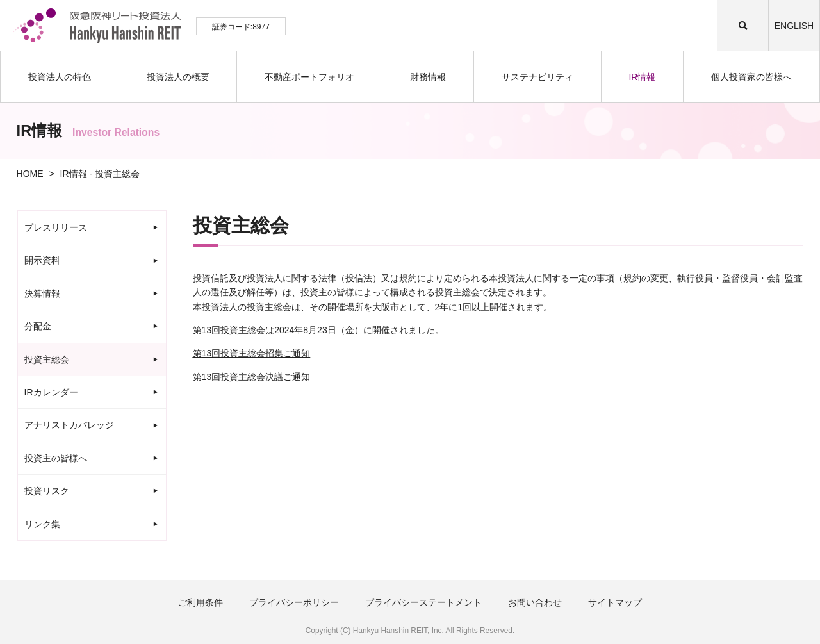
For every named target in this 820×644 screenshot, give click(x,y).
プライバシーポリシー (294, 602)
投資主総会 (47, 359)
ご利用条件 (201, 602)
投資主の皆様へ (56, 458)
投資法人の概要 (178, 77)
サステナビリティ (537, 77)
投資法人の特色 (60, 77)
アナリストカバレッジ (69, 425)
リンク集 (42, 524)
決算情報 (42, 293)
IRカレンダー (51, 392)
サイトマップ (615, 602)
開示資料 (42, 260)
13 (252, 353)
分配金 (38, 326)
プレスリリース (56, 227)
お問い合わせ (535, 602)
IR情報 (642, 77)
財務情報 (428, 77)
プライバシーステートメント (423, 602)
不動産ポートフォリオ (309, 77)
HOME (30, 174)
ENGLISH (794, 26)
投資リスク (47, 491)
